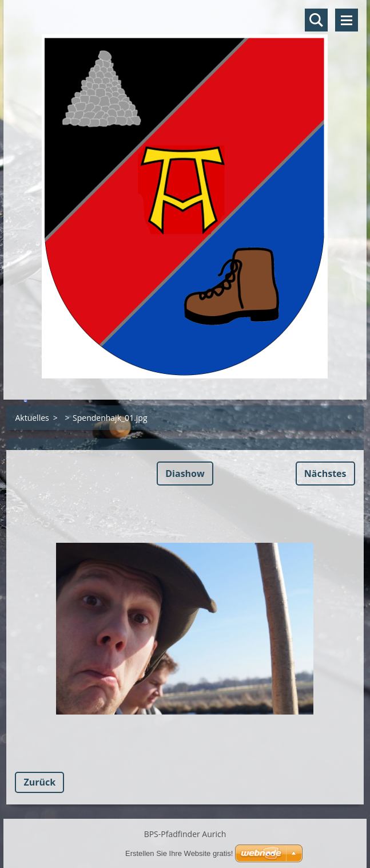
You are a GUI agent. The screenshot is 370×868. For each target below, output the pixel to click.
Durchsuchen (316, 20)
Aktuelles (32, 418)
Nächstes (325, 474)
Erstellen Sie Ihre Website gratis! (179, 853)
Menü (347, 20)
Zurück (39, 782)
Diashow (185, 474)
